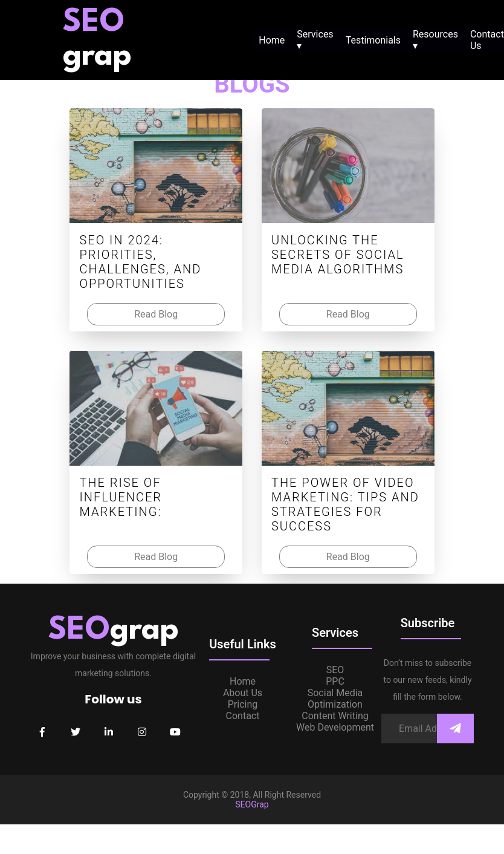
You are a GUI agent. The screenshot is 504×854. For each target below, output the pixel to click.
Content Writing (335, 716)
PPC (335, 681)
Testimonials (373, 40)
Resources (435, 40)
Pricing (243, 704)
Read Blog (156, 314)
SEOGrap (252, 804)
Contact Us (487, 40)
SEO (335, 670)
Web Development (335, 727)
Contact (243, 716)
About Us (243, 693)
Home (272, 40)
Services (315, 40)
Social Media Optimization (335, 699)
